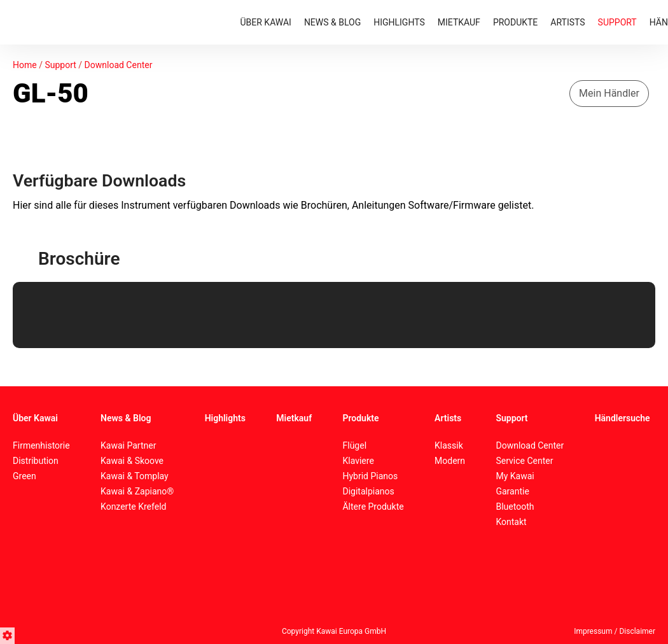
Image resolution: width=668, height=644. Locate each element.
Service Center (524, 461)
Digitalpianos (368, 491)
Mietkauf (294, 418)
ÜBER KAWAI (266, 22)
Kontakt (511, 522)
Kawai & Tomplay (135, 476)
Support (60, 65)
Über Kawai (35, 418)
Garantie (512, 491)
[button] (9, 634)
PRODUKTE (515, 22)
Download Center (119, 65)
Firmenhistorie (41, 445)
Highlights (225, 418)
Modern (450, 461)
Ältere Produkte (373, 507)
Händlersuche (623, 418)
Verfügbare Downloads (99, 181)
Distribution (36, 461)
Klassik (449, 445)
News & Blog (126, 418)
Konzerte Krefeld (133, 507)
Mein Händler (609, 93)
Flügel (354, 445)
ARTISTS (567, 22)
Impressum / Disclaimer (615, 631)
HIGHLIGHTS (399, 22)
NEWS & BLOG (332, 22)
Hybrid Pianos (370, 476)
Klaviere (358, 461)
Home (25, 65)
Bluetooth (515, 507)
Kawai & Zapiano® (137, 491)
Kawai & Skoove (132, 461)
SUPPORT (617, 22)
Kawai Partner (128, 445)
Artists (448, 418)
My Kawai (515, 476)
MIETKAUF (459, 22)
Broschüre (79, 259)
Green (24, 476)
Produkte (360, 418)
